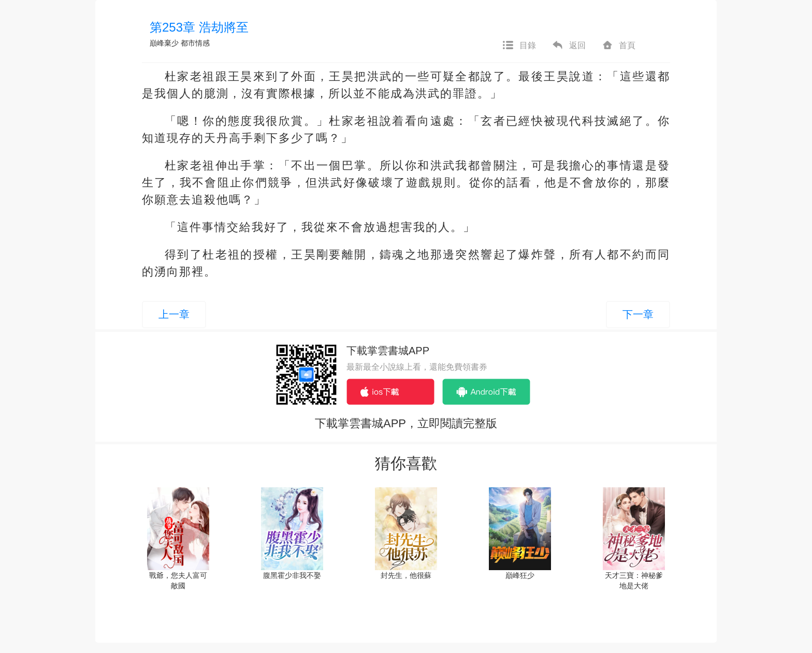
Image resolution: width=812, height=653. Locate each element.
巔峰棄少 (164, 43)
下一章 (638, 314)
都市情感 (195, 43)
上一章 (174, 314)
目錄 (519, 46)
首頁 (618, 46)
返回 (569, 46)
